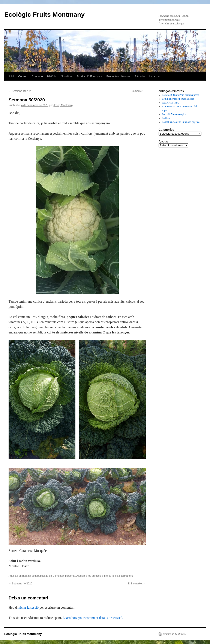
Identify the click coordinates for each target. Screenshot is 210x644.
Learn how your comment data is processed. (93, 618)
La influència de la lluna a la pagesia (181, 122)
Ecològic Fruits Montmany (44, 14)
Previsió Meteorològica (174, 114)
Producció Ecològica (90, 76)
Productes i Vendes (118, 76)
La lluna (166, 118)
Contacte (37, 76)
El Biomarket (137, 91)
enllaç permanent (123, 576)
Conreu (23, 76)
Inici (11, 76)
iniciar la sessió (28, 607)
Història (52, 76)
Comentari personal (64, 576)
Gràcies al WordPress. (174, 634)
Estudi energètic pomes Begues (178, 99)
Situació (140, 76)
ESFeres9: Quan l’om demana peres (181, 95)
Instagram (155, 76)
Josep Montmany (63, 105)
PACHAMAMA (170, 103)
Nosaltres (67, 76)
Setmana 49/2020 (20, 91)
